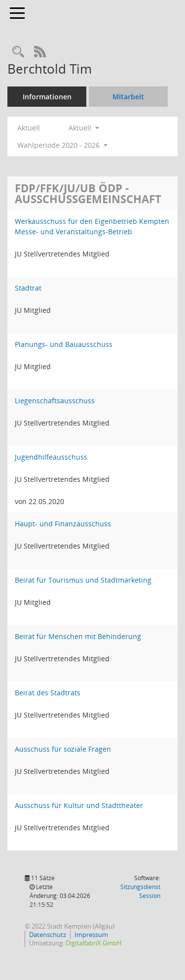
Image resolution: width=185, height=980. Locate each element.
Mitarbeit (128, 97)
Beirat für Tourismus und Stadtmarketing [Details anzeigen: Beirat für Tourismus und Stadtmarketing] (83, 580)
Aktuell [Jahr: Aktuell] (29, 128)
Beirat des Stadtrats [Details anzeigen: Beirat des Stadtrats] (48, 693)
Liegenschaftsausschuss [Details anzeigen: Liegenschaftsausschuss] (55, 401)
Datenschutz (48, 935)
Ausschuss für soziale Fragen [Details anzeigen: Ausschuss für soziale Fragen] (63, 749)
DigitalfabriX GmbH (94, 943)
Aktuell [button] (84, 128)
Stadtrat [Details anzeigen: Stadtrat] (28, 288)
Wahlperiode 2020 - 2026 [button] (62, 145)
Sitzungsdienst (140, 891)
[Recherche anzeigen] (18, 52)
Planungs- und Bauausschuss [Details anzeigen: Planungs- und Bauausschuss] (64, 344)
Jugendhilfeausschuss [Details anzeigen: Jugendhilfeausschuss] (51, 457)
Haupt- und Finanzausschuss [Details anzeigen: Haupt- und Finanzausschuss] (63, 524)
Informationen (47, 97)
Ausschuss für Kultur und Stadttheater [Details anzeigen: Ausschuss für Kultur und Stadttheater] (79, 805)
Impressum (91, 935)
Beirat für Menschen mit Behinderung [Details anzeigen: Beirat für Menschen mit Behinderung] (78, 636)
